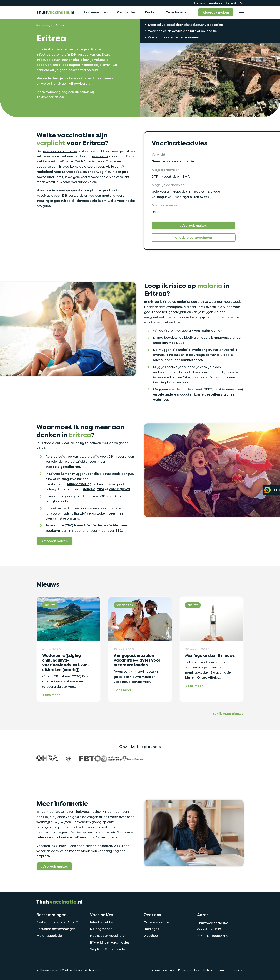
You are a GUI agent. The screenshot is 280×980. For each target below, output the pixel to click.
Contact (231, 3)
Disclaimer (237, 970)
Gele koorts (161, 192)
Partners (208, 970)
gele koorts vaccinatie (59, 151)
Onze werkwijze (156, 922)
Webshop (151, 936)
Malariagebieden (50, 936)
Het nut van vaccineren (108, 936)
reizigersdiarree (67, 467)
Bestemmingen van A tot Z (57, 922)
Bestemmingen (95, 12)
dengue (89, 489)
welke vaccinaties (78, 78)
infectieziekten (48, 54)
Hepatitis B (182, 192)
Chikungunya (162, 197)
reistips (56, 827)
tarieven (112, 837)
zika (101, 489)
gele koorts (99, 156)
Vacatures (215, 3)
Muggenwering (79, 484)
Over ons (199, 3)
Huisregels (152, 929)
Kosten (151, 12)
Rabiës (199, 192)
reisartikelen (77, 827)
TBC (119, 531)
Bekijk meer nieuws (228, 713)
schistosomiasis (66, 518)
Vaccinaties (126, 12)
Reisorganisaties (188, 970)
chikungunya (119, 489)
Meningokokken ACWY (192, 197)
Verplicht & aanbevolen (108, 949)
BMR (186, 176)
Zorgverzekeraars (163, 970)
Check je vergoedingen (194, 237)
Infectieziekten (102, 922)
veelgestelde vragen (82, 817)
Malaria (190, 307)
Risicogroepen (101, 929)
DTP (155, 176)
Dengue (214, 192)
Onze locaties (177, 12)
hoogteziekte (57, 501)
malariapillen (212, 331)
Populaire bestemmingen (56, 929)
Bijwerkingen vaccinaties (110, 942)
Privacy (222, 970)
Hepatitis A (170, 176)
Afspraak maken (216, 12)
